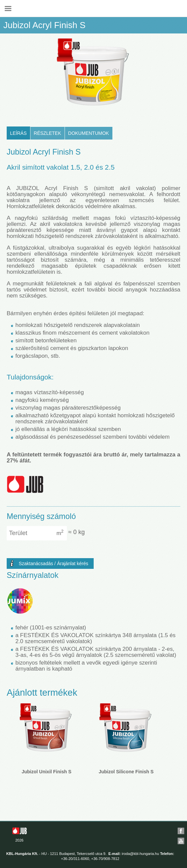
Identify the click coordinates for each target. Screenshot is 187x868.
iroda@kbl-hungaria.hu (140, 854)
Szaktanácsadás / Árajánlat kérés (54, 563)
